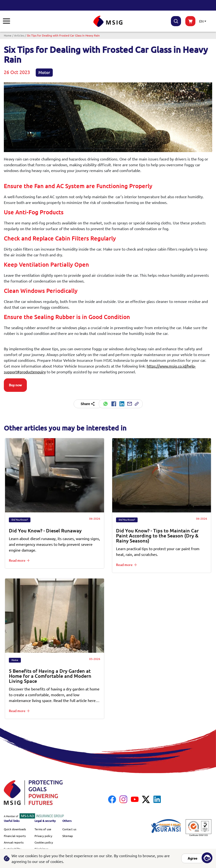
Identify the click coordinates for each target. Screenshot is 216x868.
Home (8, 35)
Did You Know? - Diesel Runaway (45, 531)
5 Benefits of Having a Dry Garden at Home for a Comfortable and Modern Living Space (50, 676)
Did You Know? (20, 520)
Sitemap (68, 836)
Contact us (69, 829)
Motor (44, 72)
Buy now (15, 385)
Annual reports (14, 842)
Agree (193, 858)
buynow (190, 21)
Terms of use (43, 829)
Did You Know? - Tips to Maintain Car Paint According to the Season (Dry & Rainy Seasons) (157, 536)
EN (201, 21)
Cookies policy (44, 842)
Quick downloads (15, 829)
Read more (17, 560)
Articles (19, 35)
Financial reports (15, 836)
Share (88, 404)
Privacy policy (43, 836)
